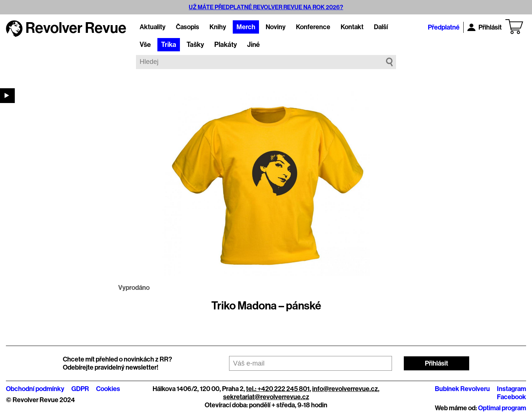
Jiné (253, 45)
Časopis (187, 27)
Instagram (511, 389)
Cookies (108, 389)
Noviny (276, 27)
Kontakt (352, 27)
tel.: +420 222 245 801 (278, 389)
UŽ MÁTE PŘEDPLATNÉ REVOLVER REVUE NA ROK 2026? (266, 7)
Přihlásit (485, 27)
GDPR (80, 389)
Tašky (195, 45)
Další (381, 27)
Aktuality (153, 27)
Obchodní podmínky (35, 389)
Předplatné (444, 27)
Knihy (218, 27)
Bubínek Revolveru (462, 389)
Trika (169, 45)
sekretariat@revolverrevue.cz (266, 397)
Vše (145, 45)
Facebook (511, 397)
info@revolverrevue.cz (345, 389)
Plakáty (226, 45)
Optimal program (502, 408)
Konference (313, 27)
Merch (246, 27)
